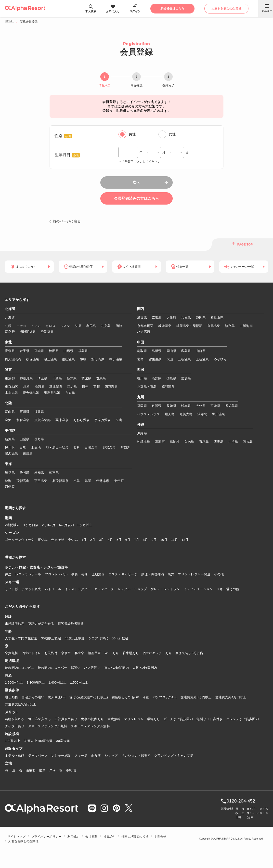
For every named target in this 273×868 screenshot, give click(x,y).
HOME (9, 21)
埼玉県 (42, 378)
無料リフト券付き (209, 719)
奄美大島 (186, 414)
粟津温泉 (62, 420)
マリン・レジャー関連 (194, 574)
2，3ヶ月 (49, 525)
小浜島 (233, 442)
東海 (8, 464)
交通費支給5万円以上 (20, 704)
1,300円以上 (36, 682)
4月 (110, 540)
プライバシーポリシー (46, 837)
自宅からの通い (33, 697)
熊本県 (186, 406)
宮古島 (248, 442)
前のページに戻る (67, 221)
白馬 (23, 447)
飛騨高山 (23, 481)
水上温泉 (11, 393)
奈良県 (201, 317)
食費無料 (114, 719)
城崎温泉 (165, 326)
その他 (219, 574)
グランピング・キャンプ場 (174, 756)
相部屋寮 (94, 653)
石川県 (25, 412)
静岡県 (25, 473)
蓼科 (77, 447)
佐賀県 (157, 406)
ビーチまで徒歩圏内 (178, 719)
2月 (93, 540)
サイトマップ (16, 837)
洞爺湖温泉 (28, 332)
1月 (84, 540)
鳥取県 (142, 351)
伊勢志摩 (103, 481)
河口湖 (126, 447)
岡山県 (171, 351)
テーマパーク (38, 756)
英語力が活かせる (41, 624)
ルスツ (65, 326)
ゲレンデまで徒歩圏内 (242, 719)
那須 (97, 387)
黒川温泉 (218, 414)
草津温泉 (56, 387)
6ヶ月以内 (67, 525)
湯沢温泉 (11, 453)
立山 (119, 420)
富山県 (10, 412)
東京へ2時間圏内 (117, 668)
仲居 (8, 574)
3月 (101, 540)
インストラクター (78, 589)
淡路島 (230, 326)
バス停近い (92, 668)
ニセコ (21, 326)
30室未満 (63, 741)
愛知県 (39, 473)
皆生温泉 (155, 359)
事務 (74, 574)
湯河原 (39, 387)
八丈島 (70, 393)
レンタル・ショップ (132, 589)
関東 (8, 370)
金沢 (8, 420)
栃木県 (72, 378)
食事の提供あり (92, 719)
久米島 (189, 442)
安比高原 (98, 359)
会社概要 (91, 837)
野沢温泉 (109, 447)
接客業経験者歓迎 (71, 624)
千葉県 (57, 378)
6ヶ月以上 (85, 525)
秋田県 (54, 351)
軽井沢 (10, 447)
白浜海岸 (246, 326)
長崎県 (171, 406)
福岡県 (142, 406)
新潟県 (10, 439)
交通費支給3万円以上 (196, 697)
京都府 (157, 317)
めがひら (220, 359)
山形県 (68, 351)
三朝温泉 (184, 359)
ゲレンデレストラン (165, 589)
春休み (73, 540)
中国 (141, 342)
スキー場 (81, 756)
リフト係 (11, 589)
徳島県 (171, 378)
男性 (132, 134)
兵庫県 (186, 317)
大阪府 (171, 317)
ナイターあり (15, 726)
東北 (8, 342)
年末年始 (58, 540)
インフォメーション (198, 589)
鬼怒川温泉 (52, 393)
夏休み (43, 540)
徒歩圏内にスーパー (52, 668)
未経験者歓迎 (15, 624)
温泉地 (31, 770)
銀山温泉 (68, 359)
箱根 (27, 387)
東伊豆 (119, 481)
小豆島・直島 (147, 387)
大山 (170, 359)
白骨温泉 (91, 447)
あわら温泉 (81, 420)
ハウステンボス (149, 414)
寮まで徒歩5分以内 (189, 653)
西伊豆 (10, 487)
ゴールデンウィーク (19, 540)
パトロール (53, 589)
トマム (36, 326)
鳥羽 (88, 481)
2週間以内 (12, 525)
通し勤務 (11, 697)
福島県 (83, 351)
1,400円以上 (57, 682)
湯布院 (202, 414)
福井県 (39, 412)
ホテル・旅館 (15, 756)
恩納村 (175, 442)
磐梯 (83, 359)
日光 (85, 387)
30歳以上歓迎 (51, 638)
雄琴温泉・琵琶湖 (189, 326)
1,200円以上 (14, 682)
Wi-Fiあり (112, 653)
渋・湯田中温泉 (57, 447)
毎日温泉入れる (40, 719)
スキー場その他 (228, 589)
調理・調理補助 (153, 574)
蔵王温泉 (50, 359)
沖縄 (141, 425)
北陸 (8, 403)
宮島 (140, 359)
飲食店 (96, 756)
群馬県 (101, 378)
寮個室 (66, 653)
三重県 (54, 473)
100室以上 (13, 741)
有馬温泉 (214, 326)
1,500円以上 (79, 682)
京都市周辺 (145, 326)
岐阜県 (10, 473)
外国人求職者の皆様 (135, 837)
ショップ (111, 756)
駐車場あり (131, 653)
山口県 (201, 351)
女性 (172, 134)
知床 (78, 326)
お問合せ (161, 837)
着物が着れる (15, 719)
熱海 (8, 481)
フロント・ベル (56, 574)
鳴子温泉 (116, 359)
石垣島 (204, 442)
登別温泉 (47, 332)
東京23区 (12, 387)
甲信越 (10, 431)
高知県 (157, 378)
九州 (141, 397)
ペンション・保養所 (136, 756)
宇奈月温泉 (103, 420)
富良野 (10, 332)
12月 (185, 540)
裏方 (171, 574)
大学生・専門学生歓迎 (21, 638)
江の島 (72, 387)
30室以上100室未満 (38, 741)
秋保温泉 (32, 359)
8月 (145, 540)
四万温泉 (111, 387)
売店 (85, 574)
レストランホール (28, 574)
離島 (43, 770)
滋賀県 (142, 317)
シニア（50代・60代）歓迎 (108, 638)
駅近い (76, 668)
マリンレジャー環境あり (142, 719)
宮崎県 (215, 406)
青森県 (10, 351)
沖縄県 (142, 433)
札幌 (8, 326)
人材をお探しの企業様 (23, 841)
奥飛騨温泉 (60, 481)
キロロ (51, 326)
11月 (174, 540)
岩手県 (25, 351)
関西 (141, 309)
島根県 (157, 351)
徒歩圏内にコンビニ (19, 668)
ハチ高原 (144, 332)
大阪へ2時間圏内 (145, 668)
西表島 (219, 442)
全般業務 (98, 574)
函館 (119, 326)
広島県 (186, 351)
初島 (77, 481)
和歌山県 (217, 317)
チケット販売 (31, 589)
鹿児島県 (232, 406)
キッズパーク (104, 589)
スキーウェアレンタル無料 (90, 726)
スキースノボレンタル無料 (48, 726)
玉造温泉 (202, 359)
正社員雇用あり (66, 719)
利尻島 (91, 326)
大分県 (201, 406)
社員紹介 (110, 837)
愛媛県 (186, 378)
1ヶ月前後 (31, 525)
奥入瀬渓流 (13, 359)
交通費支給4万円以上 (231, 697)
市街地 (71, 770)
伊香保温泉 (31, 393)
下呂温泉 (41, 481)
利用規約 (73, 837)
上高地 (36, 447)
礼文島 (106, 326)
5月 (119, 540)
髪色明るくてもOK (125, 697)
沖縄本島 (144, 442)
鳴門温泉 (168, 387)
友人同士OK (57, 697)
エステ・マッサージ (123, 574)
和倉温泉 (23, 420)
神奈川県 (26, 378)
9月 (154, 540)
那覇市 (160, 442)
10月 (164, 540)
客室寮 (79, 653)
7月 (136, 540)
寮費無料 (11, 653)
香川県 (142, 378)
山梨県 (25, 439)
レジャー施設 (61, 756)
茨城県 (86, 378)
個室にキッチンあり (157, 653)
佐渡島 (28, 453)
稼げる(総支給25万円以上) (89, 697)
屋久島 (170, 414)
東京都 (10, 378)
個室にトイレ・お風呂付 (39, 653)
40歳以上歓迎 (75, 638)
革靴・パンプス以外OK (160, 697)
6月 (128, 540)
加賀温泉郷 (42, 420)
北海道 (10, 309)
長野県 (39, 439)
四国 (141, 370)
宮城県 (39, 351)
